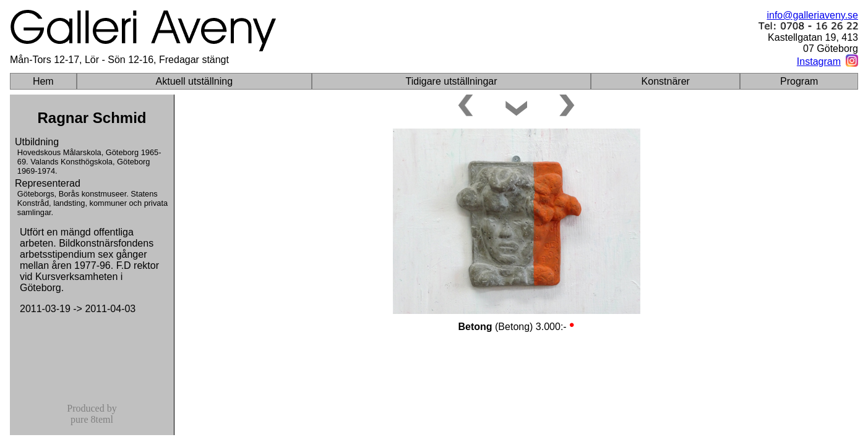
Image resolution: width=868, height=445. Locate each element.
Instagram (819, 61)
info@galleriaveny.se (812, 15)
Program (799, 81)
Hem (43, 81)
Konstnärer (666, 81)
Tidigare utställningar (452, 81)
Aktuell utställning (195, 81)
